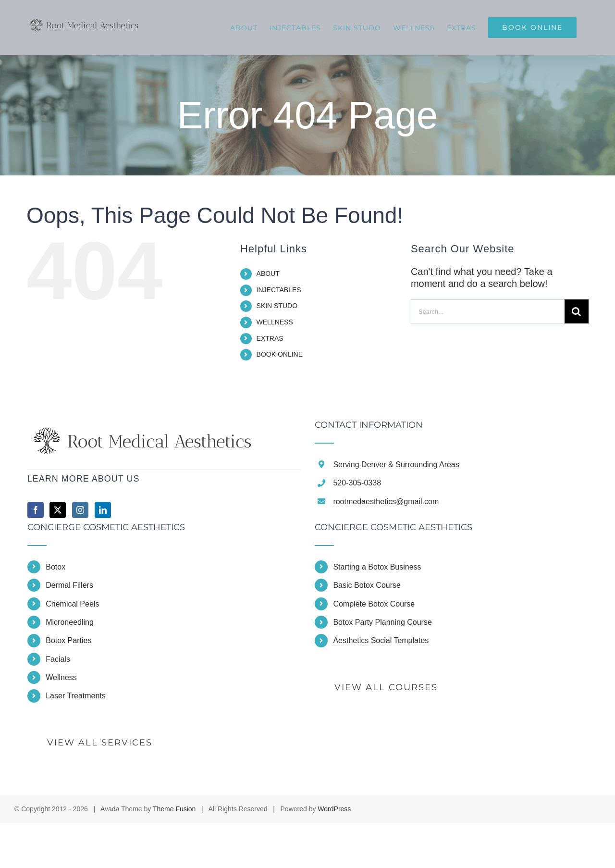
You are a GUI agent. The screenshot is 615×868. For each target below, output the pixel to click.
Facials (58, 659)
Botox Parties (68, 640)
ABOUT (268, 273)
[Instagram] (80, 510)
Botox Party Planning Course (382, 622)
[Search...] (488, 311)
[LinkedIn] (103, 510)
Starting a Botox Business (377, 567)
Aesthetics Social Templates (381, 640)
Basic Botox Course (367, 585)
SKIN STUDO (277, 306)
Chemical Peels (72, 604)
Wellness (61, 677)
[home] (144, 426)
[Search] (577, 311)
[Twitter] (58, 510)
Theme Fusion (174, 809)
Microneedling (70, 622)
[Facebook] (36, 510)
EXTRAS (270, 338)
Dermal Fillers (69, 585)
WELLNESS (275, 322)
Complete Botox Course (374, 604)
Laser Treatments (76, 696)
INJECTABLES (279, 290)
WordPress (334, 809)
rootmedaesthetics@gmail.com (386, 502)
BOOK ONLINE (280, 354)
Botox (55, 567)
